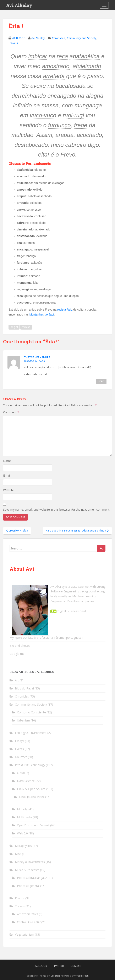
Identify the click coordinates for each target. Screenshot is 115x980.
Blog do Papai (24, 688)
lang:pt (14, 327)
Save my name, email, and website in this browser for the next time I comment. (57, 510)
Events (19, 749)
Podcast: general (28, 886)
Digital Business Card (68, 611)
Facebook (40, 966)
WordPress (82, 976)
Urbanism (23, 720)
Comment (11, 412)
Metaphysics (23, 846)
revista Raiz (65, 310)
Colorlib (55, 976)
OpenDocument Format (33, 825)
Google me (17, 654)
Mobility (22, 809)
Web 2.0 (22, 833)
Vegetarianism (24, 934)
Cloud (21, 773)
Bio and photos (20, 646)
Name (7, 461)
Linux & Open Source (31, 789)
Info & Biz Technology (30, 765)
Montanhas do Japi (42, 314)
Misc (18, 854)
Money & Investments (30, 862)
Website (9, 490)
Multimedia (24, 817)
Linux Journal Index (32, 797)
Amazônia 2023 (28, 914)
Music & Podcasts (27, 870)
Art (17, 680)
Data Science (26, 781)
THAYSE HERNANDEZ (37, 357)
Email (7, 475)
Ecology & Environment (31, 733)
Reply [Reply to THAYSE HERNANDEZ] (101, 381)
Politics (20, 898)
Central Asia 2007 (29, 922)
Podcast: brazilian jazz (32, 878)
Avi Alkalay (19, 5)
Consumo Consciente (31, 712)
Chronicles (59, 38)
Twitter (59, 966)
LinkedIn (76, 966)
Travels (13, 43)
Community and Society (82, 38)
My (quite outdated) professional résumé (37, 638)
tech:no (26, 327)
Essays (20, 741)
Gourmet (21, 757)
